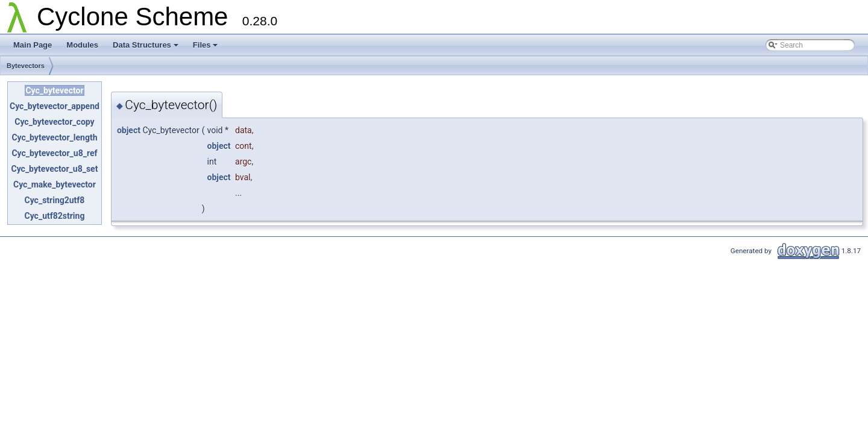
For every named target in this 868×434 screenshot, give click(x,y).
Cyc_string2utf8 (55, 200)
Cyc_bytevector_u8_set (54, 169)
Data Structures (146, 45)
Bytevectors (26, 66)
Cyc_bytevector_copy (54, 122)
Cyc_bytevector (54, 90)
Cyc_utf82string (55, 216)
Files (206, 45)
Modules (82, 45)
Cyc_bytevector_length (54, 137)
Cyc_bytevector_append (55, 106)
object (129, 130)
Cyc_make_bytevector (55, 184)
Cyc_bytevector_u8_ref (54, 153)
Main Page (33, 45)
